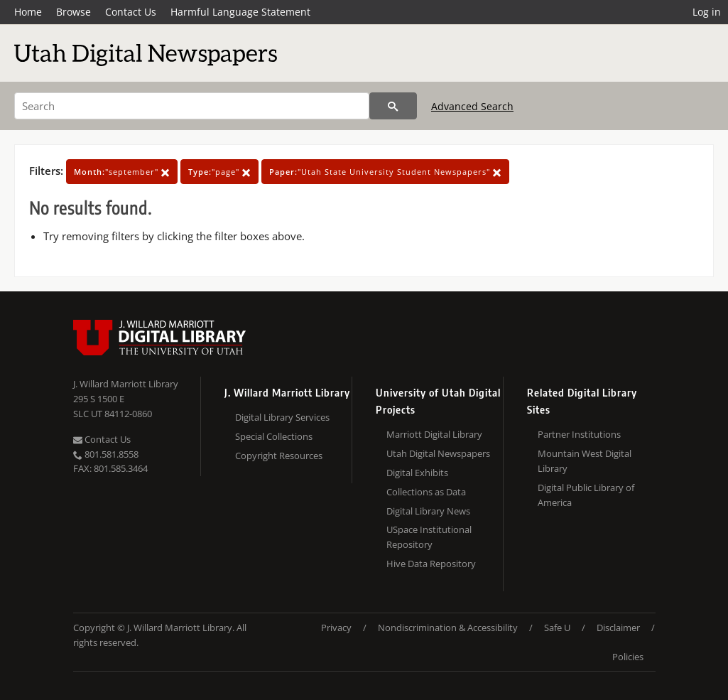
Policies (628, 657)
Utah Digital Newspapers (438, 453)
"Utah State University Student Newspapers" (385, 172)
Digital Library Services (282, 417)
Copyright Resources (279, 456)
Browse (74, 12)
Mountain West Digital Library (585, 461)
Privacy (336, 628)
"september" (122, 172)
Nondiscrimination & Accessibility (448, 628)
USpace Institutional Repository (429, 537)
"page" (219, 172)
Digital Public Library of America (586, 495)
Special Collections (274, 436)
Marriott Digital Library (434, 434)
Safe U (557, 628)
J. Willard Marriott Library (126, 384)
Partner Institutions (579, 434)
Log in (707, 12)
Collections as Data (426, 492)
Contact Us (131, 12)
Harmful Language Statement (240, 12)
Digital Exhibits (417, 473)
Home (28, 12)
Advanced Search (472, 106)
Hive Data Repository (431, 564)
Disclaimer (618, 628)
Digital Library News (428, 511)
